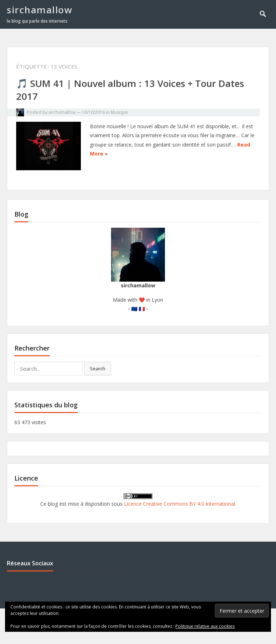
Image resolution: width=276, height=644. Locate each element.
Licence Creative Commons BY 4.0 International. (180, 504)
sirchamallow (40, 10)
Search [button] (98, 369)
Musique (119, 112)
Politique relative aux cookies (205, 626)
